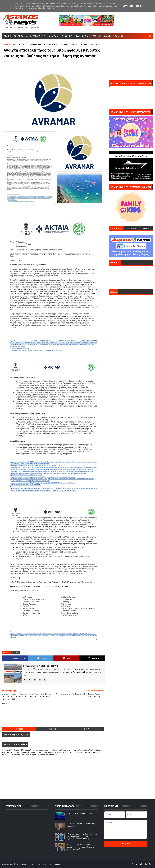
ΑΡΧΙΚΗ (7, 36)
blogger (19, 729)
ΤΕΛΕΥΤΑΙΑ (116, 228)
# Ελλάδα (16, 653)
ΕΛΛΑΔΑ (108, 36)
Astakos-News (8, 864)
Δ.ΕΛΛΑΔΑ (53, 36)
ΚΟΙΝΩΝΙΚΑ (67, 36)
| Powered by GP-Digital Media (48, 864)
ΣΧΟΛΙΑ (145, 228)
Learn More (128, 6)
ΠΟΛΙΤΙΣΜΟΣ (82, 36)
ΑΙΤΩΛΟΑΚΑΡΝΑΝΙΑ (36, 36)
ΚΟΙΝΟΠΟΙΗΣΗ (17, 658)
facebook (53, 729)
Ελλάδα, (45, 61)
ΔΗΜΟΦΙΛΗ (131, 228)
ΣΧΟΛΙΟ (93, 658)
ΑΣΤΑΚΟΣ (19, 36)
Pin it (68, 658)
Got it (138, 6)
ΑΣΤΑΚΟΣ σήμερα (131, 277)
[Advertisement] (53, 718)
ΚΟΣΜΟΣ (119, 36)
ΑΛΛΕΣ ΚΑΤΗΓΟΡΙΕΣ (13, 42)
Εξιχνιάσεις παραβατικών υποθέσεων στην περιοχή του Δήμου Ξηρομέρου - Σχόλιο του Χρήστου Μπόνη (82, 836)
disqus (87, 729)
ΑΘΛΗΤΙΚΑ (96, 36)
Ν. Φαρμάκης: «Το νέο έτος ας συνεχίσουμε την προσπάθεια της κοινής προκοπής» (80, 847)
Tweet (42, 658)
